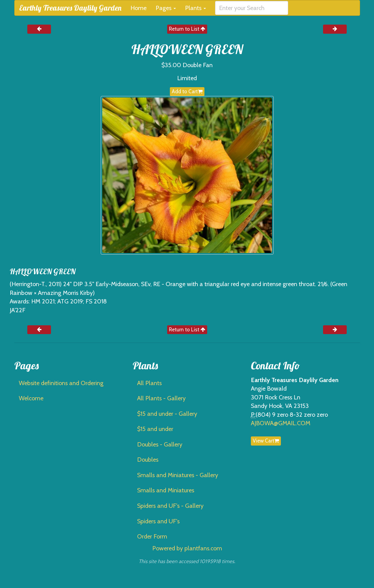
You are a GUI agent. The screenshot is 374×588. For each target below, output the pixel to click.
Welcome (31, 398)
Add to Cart (187, 91)
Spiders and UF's (158, 521)
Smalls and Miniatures (166, 490)
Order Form (152, 536)
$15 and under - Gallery (167, 414)
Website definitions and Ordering (61, 383)
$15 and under (155, 429)
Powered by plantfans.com (187, 548)
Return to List (187, 29)
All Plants (149, 383)
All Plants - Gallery (161, 398)
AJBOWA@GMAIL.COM (281, 423)
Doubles (148, 460)
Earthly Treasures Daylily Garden (70, 8)
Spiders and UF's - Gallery (170, 506)
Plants (195, 8)
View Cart (266, 441)
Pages (166, 8)
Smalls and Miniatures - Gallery (178, 475)
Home (138, 8)
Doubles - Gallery (160, 444)
